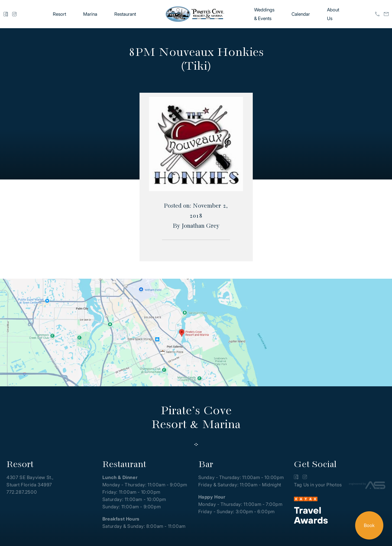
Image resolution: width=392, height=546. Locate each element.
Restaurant (125, 14)
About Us (333, 14)
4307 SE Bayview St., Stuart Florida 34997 (30, 481)
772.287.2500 (22, 492)
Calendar (301, 14)
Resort (59, 14)
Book (369, 525)
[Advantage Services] (367, 486)
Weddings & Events (264, 14)
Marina (90, 14)
